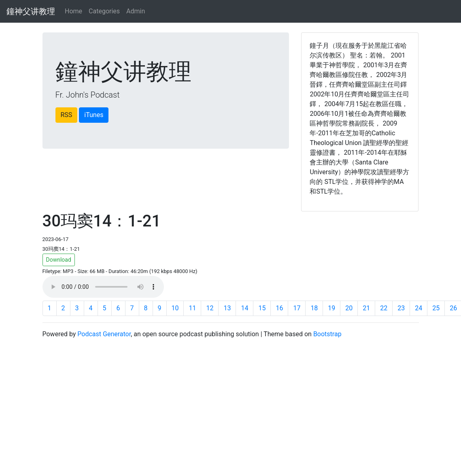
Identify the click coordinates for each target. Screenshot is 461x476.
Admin (136, 11)
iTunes (94, 115)
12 (210, 308)
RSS (67, 115)
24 (419, 308)
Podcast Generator (104, 334)
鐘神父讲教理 (31, 11)
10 (175, 308)
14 (244, 308)
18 (314, 308)
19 (331, 308)
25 (436, 308)
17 (297, 308)
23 (401, 308)
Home (73, 11)
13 (227, 308)
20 (349, 308)
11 (192, 308)
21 (366, 308)
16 (279, 308)
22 (384, 308)
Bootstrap (327, 334)
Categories (104, 11)
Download (59, 260)
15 (262, 308)
